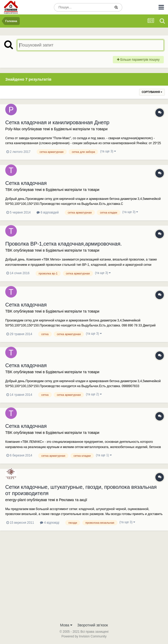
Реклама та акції (73, 500)
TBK (9, 190)
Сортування (152, 92)
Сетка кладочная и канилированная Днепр (57, 122)
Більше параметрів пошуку (138, 60)
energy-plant (16, 500)
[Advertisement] (84, 580)
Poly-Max (13, 129)
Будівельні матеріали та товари (81, 129)
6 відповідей (48, 212)
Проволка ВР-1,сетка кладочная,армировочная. (63, 244)
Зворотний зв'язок (93, 625)
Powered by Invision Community (84, 636)
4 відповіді (50, 523)
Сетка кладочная (26, 183)
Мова (66, 625)
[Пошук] (82, 7)
